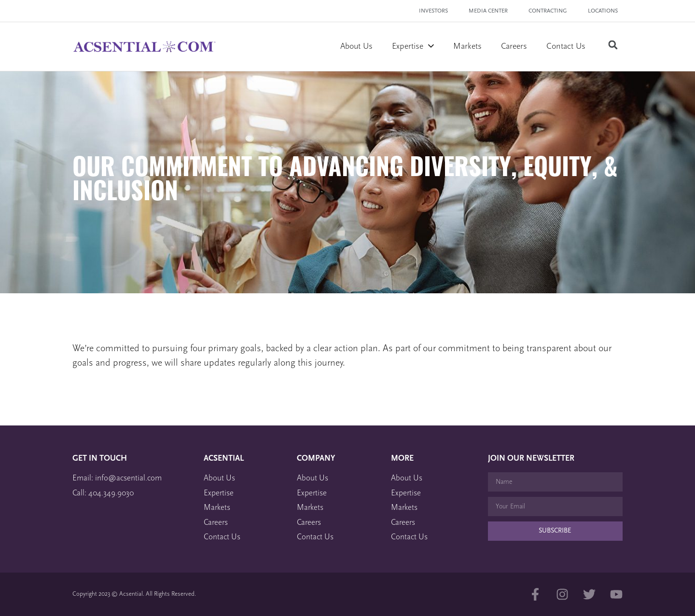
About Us (356, 47)
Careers (514, 47)
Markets (467, 47)
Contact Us (566, 47)
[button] (613, 45)
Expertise (413, 47)
